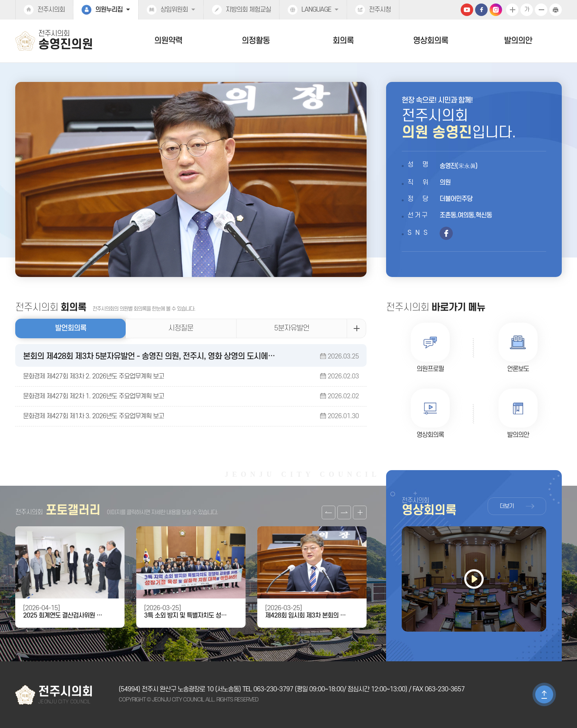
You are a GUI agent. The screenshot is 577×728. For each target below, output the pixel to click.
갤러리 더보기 (360, 512)
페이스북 (481, 10)
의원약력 (168, 41)
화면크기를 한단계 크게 (512, 10)
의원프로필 (430, 369)
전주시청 (380, 10)
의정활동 (256, 41)
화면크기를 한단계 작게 (541, 10)
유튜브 (467, 10)
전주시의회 (51, 10)
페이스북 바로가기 (446, 234)
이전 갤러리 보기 (329, 512)
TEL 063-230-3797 (268, 689)
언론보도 (518, 369)
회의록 (343, 41)
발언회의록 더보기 (356, 328)
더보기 (507, 506)
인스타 (496, 10)
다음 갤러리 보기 (344, 512)
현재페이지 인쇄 (556, 10)
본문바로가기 (0, 0)
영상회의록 (431, 41)
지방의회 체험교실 (248, 10)
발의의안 (518, 41)
